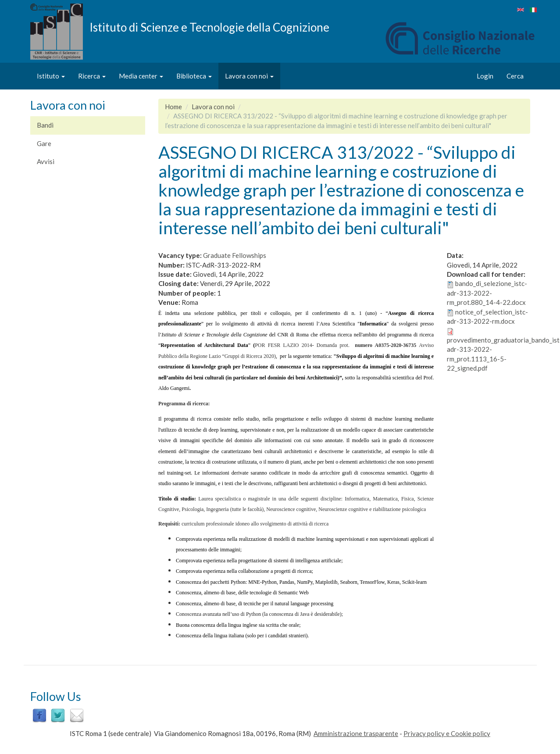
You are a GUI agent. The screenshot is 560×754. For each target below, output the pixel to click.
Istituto (51, 76)
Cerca (515, 76)
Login (485, 76)
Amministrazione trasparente (356, 733)
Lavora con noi (249, 76)
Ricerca (92, 76)
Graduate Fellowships (235, 255)
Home (173, 107)
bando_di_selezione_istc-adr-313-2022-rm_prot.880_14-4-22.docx (487, 293)
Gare (44, 143)
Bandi (45, 125)
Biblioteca (194, 76)
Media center (141, 76)
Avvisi (46, 161)
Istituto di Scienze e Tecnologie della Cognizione (209, 27)
